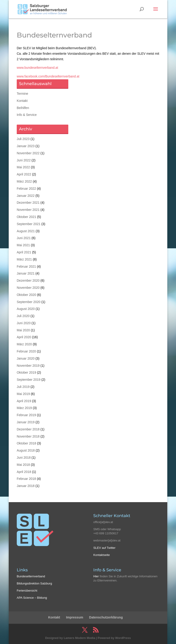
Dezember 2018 (28, 429)
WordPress (123, 638)
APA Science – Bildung (32, 598)
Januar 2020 (26, 358)
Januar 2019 (26, 422)
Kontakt (22, 101)
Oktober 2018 (26, 443)
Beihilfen (23, 108)
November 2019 (28, 366)
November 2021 (28, 210)
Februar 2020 (26, 351)
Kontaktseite (102, 555)
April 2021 (24, 252)
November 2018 (28, 436)
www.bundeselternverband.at (37, 68)
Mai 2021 (23, 245)
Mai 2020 (23, 330)
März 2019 (24, 408)
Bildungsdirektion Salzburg (34, 583)
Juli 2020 (23, 316)
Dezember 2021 (28, 203)
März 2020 (24, 344)
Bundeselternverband (31, 576)
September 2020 (29, 302)
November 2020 (28, 288)
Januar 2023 (26, 146)
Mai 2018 (23, 465)
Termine (22, 94)
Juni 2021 (24, 238)
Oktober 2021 (26, 217)
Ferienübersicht (27, 591)
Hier (96, 576)
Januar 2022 (26, 196)
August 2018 (26, 450)
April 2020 (24, 337)
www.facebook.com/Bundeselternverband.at (48, 76)
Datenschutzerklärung (106, 617)
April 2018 (24, 472)
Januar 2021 (26, 273)
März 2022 (24, 181)
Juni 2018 (24, 458)
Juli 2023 (23, 139)
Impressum (75, 617)
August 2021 (26, 231)
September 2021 (29, 224)
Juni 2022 (24, 160)
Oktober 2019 (26, 372)
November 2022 (28, 153)
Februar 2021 (26, 266)
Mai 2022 (23, 167)
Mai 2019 (23, 394)
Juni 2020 (24, 323)
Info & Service (27, 115)
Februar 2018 (26, 479)
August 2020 (26, 309)
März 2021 (24, 259)
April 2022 (24, 174)
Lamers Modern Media (79, 638)
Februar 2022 (26, 189)
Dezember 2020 (28, 280)
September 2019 (29, 380)
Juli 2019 (23, 387)
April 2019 (24, 401)
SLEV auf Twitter (104, 548)
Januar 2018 (26, 486)
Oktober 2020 (26, 295)
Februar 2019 (26, 415)
